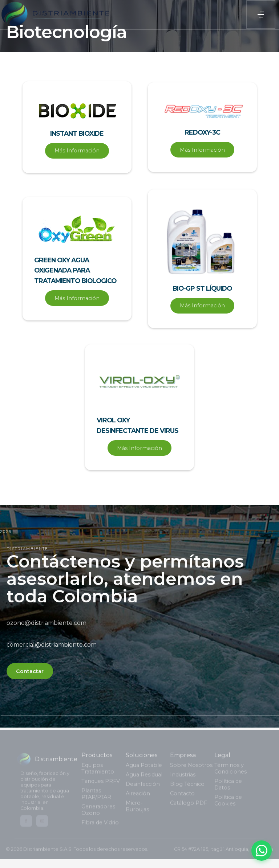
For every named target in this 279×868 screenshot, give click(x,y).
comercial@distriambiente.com (57, 645)
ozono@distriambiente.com (52, 623)
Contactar (35, 671)
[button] (261, 15)
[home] (55, 15)
